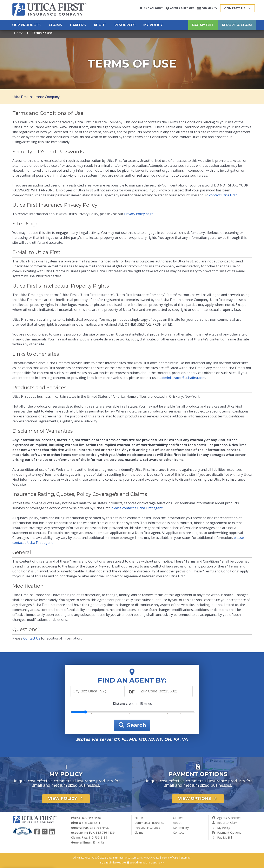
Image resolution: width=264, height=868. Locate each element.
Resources (125, 25)
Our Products (26, 25)
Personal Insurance (147, 828)
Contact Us (237, 8)
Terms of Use (170, 858)
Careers (78, 25)
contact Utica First (223, 195)
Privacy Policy (151, 858)
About (100, 25)
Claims (55, 25)
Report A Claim (237, 25)
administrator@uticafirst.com (183, 378)
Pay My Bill (203, 25)
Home (19, 33)
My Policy (153, 25)
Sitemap (186, 858)
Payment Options (226, 832)
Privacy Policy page (139, 214)
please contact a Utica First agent (137, 508)
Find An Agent (151, 8)
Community (207, 8)
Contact (179, 832)
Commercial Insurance (149, 823)
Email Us (99, 842)
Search (132, 725)
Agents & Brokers (180, 8)
